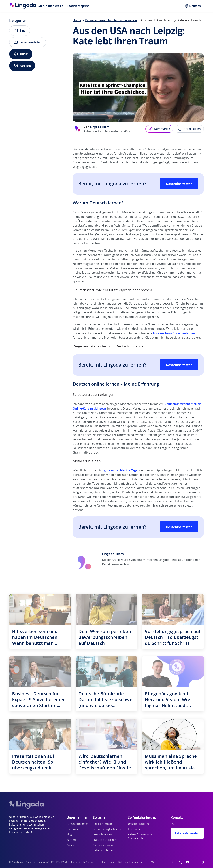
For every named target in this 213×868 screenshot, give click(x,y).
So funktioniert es (51, 6)
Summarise (159, 129)
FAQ (173, 824)
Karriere (22, 66)
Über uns (72, 829)
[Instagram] (202, 862)
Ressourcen (135, 829)
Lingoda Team (100, 127)
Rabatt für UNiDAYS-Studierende (141, 837)
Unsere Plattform (138, 824)
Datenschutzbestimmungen (132, 862)
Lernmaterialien (28, 42)
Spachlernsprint (78, 6)
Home (77, 20)
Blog (20, 31)
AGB (153, 862)
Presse (71, 845)
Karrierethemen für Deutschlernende (111, 20)
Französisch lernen (104, 840)
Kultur (21, 54)
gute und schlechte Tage (121, 470)
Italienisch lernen (104, 851)
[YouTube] (188, 862)
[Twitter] (180, 862)
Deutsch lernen (102, 835)
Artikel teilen (189, 129)
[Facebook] (195, 862)
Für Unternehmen (78, 824)
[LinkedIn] (173, 862)
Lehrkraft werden (187, 833)
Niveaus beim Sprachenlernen (174, 333)
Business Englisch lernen (108, 829)
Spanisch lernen (103, 845)
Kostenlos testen (179, 184)
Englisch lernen (102, 824)
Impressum (108, 862)
